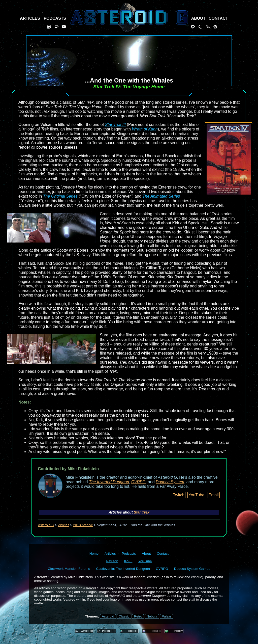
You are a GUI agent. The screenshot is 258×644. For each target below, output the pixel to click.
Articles (64, 525)
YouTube (196, 495)
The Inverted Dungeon (109, 482)
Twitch (179, 495)
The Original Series (60, 196)
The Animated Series (161, 196)
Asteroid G (46, 525)
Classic (124, 616)
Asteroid (108, 616)
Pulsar (167, 616)
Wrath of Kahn (145, 129)
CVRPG (138, 482)
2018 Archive (83, 525)
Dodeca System (170, 482)
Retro (138, 616)
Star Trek (142, 512)
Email (214, 495)
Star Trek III (115, 125)
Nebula (152, 616)
